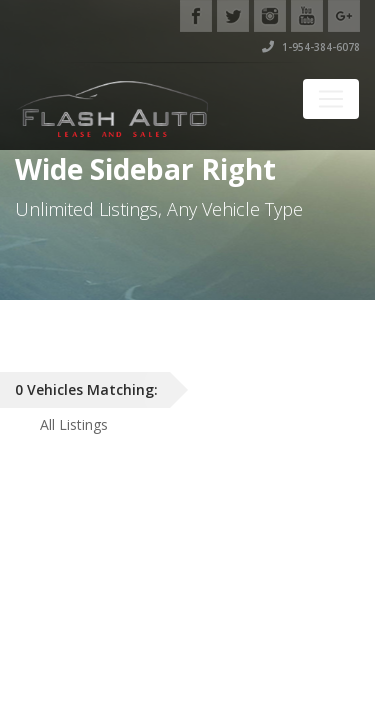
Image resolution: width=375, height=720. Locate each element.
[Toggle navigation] (331, 99)
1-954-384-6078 (311, 47)
